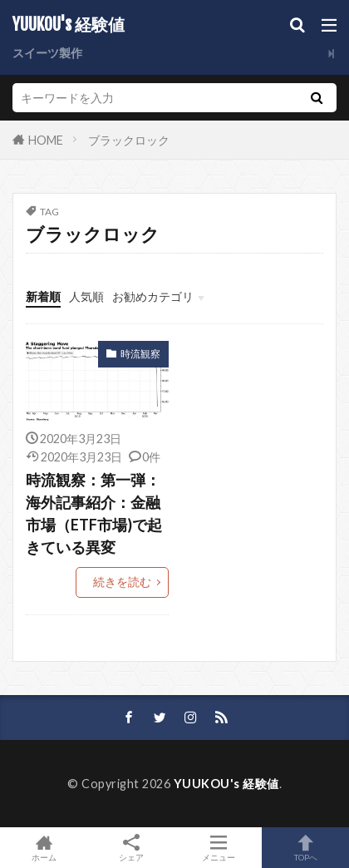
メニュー (218, 848)
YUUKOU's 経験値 (69, 25)
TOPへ (305, 848)
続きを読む (122, 582)
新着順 (43, 296)
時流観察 (140, 354)
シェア (131, 848)
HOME (46, 139)
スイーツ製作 (47, 53)
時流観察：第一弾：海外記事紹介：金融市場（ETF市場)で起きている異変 (94, 513)
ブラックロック (129, 140)
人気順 (86, 296)
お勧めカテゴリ (153, 296)
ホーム (44, 848)
